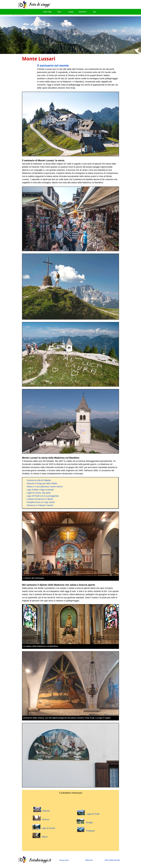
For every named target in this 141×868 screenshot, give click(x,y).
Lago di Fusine (44, 827)
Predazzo (90, 831)
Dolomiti (46, 811)
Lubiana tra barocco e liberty (40, 499)
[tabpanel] (46, 59)
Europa (71, 12)
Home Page (47, 12)
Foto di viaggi (39, 4)
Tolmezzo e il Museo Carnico (40, 505)
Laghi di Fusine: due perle (39, 493)
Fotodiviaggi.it (40, 860)
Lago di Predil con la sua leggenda (43, 496)
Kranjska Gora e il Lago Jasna (41, 502)
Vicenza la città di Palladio (39, 480)
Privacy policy (64, 860)
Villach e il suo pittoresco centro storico (45, 487)
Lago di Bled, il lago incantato (40, 490)
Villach (40, 835)
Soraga (89, 822)
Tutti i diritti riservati (112, 860)
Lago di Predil (88, 813)
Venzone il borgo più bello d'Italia (42, 483)
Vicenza (46, 819)
